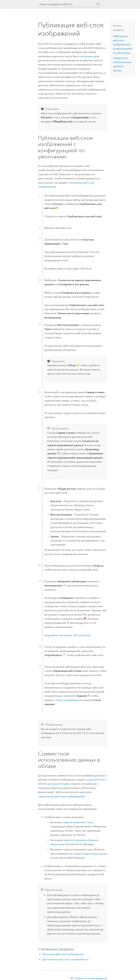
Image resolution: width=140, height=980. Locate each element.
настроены (87, 56)
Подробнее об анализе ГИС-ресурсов (67, 635)
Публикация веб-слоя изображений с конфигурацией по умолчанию (123, 44)
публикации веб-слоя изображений (61, 796)
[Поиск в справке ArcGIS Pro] (67, 4)
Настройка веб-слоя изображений (63, 954)
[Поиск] (98, 4)
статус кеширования (67, 700)
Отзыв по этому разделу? (91, 978)
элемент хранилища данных (90, 853)
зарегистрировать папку (79, 822)
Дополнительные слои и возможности (65, 959)
